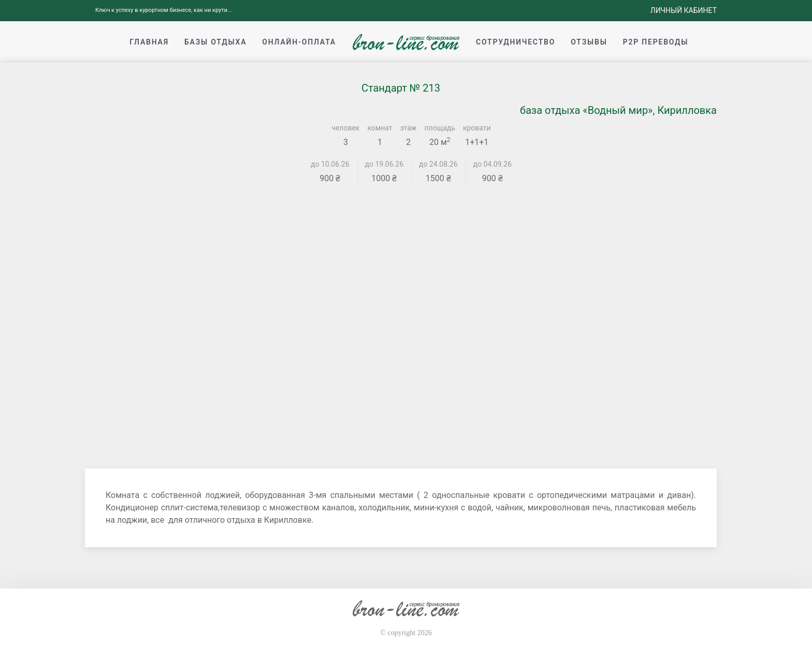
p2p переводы (656, 42)
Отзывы (589, 42)
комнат (380, 128)
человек (345, 128)
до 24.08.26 (438, 164)
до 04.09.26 (493, 164)
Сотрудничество (516, 42)
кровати (477, 128)
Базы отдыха (215, 42)
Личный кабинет (684, 10)
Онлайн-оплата (299, 42)
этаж (409, 128)
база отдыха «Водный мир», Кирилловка (618, 110)
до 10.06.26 (330, 164)
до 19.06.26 (385, 164)
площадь (440, 128)
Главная (149, 42)
